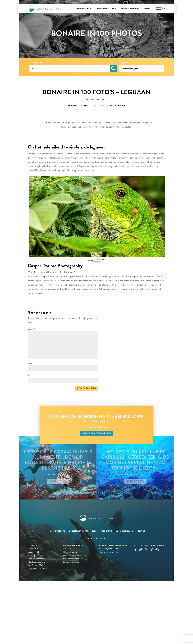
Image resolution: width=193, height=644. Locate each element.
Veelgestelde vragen (71, 559)
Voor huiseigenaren (125, 531)
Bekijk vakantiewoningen (96, 433)
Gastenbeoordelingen (129, 9)
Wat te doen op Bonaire (73, 555)
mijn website (121, 289)
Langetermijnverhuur (107, 9)
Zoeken (113, 68)
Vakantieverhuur (84, 9)
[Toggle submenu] (93, 9)
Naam (31, 363)
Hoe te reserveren (70, 552)
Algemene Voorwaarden (37, 568)
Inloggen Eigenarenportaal (109, 549)
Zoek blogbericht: (36, 63)
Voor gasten (106, 531)
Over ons (147, 9)
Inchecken (67, 549)
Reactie (31, 329)
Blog (94, 531)
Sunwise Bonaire (45, 8)
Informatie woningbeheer (108, 552)
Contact (141, 531)
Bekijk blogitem (58, 481)
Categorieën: (124, 63)
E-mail (31, 375)
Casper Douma (96, 106)
